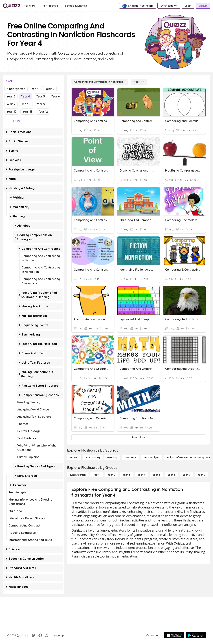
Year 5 (40, 96)
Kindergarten (16, 89)
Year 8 (26, 104)
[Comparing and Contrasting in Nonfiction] (100, 82)
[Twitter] (34, 635)
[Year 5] (156, 475)
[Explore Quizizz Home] (12, 6)
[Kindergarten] (78, 475)
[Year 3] (127, 475)
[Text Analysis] (151, 458)
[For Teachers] (50, 6)
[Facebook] (40, 635)
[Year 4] (139, 82)
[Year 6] (171, 475)
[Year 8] (202, 475)
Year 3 (11, 96)
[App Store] (174, 635)
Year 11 (27, 112)
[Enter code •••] (169, 6)
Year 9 (41, 104)
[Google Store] (196, 635)
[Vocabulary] (93, 458)
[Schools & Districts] (76, 6)
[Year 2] (112, 475)
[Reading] (112, 458)
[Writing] (74, 458)
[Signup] (203, 6)
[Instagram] (47, 635)
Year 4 (26, 96)
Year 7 (11, 104)
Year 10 (12, 112)
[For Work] (30, 6)
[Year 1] (97, 475)
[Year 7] (186, 475)
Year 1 (35, 89)
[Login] (188, 6)
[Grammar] (130, 458)
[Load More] (139, 437)
